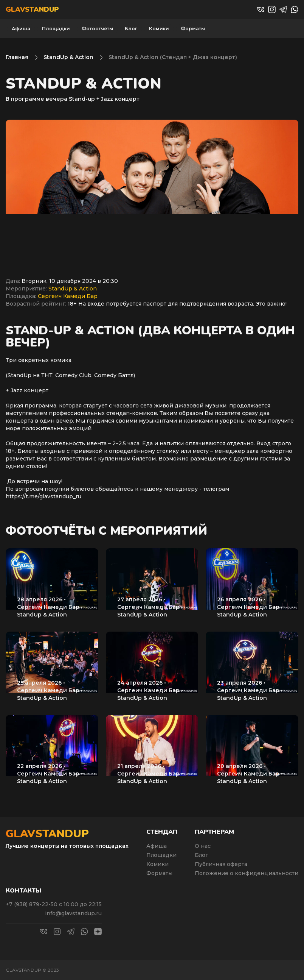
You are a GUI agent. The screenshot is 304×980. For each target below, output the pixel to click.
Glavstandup (32, 9)
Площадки (56, 29)
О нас (203, 846)
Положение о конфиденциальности (247, 873)
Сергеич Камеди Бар (68, 296)
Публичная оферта (221, 864)
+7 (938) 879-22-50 (32, 904)
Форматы (193, 29)
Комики (159, 29)
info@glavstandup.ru (73, 913)
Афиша (21, 29)
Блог (131, 29)
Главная (17, 57)
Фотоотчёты (97, 29)
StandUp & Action (68, 57)
